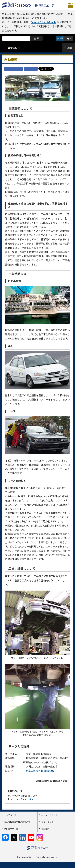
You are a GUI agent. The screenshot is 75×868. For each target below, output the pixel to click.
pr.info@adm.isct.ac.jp (25, 799)
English (69, 38)
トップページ (10, 815)
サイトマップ (47, 822)
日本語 (60, 38)
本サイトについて (49, 815)
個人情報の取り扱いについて (17, 822)
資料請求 (45, 829)
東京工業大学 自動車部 (38, 771)
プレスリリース (11, 829)
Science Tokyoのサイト (43, 22)
